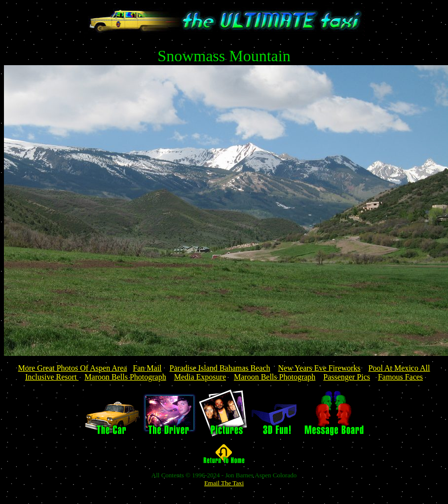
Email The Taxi (224, 483)
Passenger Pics (347, 377)
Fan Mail (147, 368)
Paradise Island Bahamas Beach (220, 368)
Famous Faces (400, 377)
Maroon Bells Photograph (125, 377)
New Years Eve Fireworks (319, 368)
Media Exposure (200, 377)
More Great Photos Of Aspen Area (73, 368)
